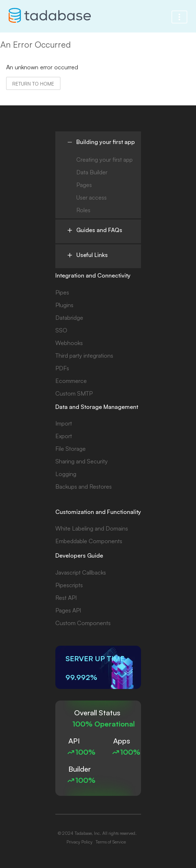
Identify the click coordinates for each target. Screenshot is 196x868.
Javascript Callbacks (81, 572)
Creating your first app (105, 160)
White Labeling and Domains (92, 528)
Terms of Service (111, 842)
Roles (83, 210)
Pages (84, 185)
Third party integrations (84, 356)
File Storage (71, 449)
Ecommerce (71, 381)
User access (91, 197)
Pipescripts (69, 585)
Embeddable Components (89, 541)
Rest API (66, 598)
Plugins (64, 305)
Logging (66, 474)
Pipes (62, 292)
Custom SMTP (74, 393)
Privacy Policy (80, 842)
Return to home (33, 84)
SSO (61, 330)
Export (64, 436)
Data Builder (92, 172)
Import (64, 423)
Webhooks (69, 343)
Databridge (69, 318)
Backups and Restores (84, 487)
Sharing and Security (82, 461)
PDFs (62, 368)
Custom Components (83, 623)
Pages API (68, 610)
